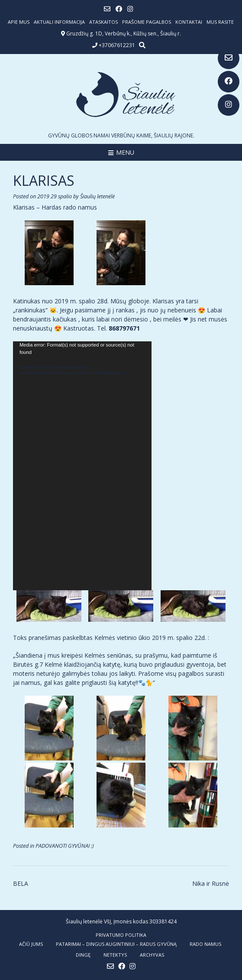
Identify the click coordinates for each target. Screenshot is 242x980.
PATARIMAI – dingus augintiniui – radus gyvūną (116, 944)
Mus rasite (220, 22)
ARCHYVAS (152, 955)
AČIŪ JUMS (31, 944)
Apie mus (19, 22)
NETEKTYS (115, 955)
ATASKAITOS (103, 22)
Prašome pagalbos (147, 22)
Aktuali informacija (59, 22)
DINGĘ (83, 955)
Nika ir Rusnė (211, 883)
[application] (82, 466)
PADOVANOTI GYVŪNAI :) (65, 846)
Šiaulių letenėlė (97, 196)
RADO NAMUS (205, 944)
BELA (21, 883)
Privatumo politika (121, 935)
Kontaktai (189, 22)
